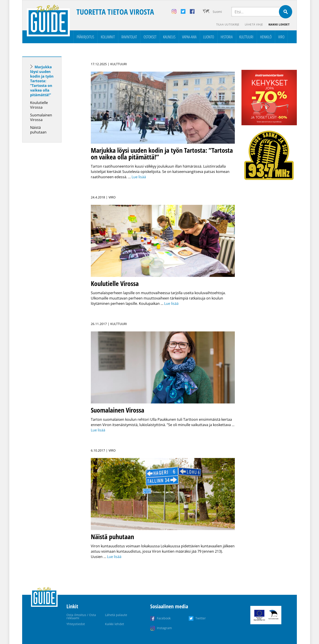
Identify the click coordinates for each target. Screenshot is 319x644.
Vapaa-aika (189, 37)
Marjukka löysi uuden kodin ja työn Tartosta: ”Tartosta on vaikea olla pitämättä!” (42, 81)
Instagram (164, 628)
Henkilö (266, 37)
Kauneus (169, 37)
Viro (281, 37)
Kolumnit (108, 37)
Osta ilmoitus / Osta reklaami (81, 616)
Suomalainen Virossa (41, 117)
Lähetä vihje (254, 24)
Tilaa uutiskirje (228, 24)
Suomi (217, 12)
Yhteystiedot (76, 624)
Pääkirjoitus (85, 37)
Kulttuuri (246, 37)
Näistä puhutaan (38, 130)
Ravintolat (129, 37)
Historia (227, 37)
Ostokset (150, 37)
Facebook (164, 618)
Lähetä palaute (116, 615)
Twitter (201, 618)
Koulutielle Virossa (39, 105)
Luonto (209, 37)
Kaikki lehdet (279, 24)
